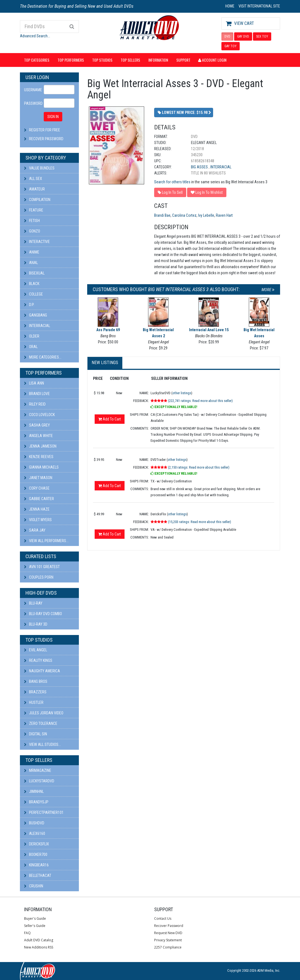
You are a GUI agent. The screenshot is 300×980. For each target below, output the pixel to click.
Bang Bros (36, 681)
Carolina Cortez (184, 215)
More (268, 290)
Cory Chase (37, 488)
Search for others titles (172, 182)
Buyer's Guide (35, 918)
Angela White (38, 436)
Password (32, 103)
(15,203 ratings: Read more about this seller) (200, 522)
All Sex (33, 179)
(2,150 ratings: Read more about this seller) (199, 467)
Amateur (34, 189)
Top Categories (37, 60)
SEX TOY (262, 36)
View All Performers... (46, 541)
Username (32, 90)
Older (32, 336)
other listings (182, 393)
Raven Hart (224, 215)
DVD (227, 36)
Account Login (212, 60)
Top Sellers (130, 60)
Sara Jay (35, 530)
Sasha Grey (37, 425)
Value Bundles (39, 168)
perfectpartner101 (44, 812)
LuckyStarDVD (39, 781)
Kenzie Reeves (39, 457)
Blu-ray (33, 603)
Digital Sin (36, 734)
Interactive (37, 242)
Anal (31, 263)
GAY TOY (231, 46)
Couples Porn (39, 577)
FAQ (27, 933)
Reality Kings (38, 660)
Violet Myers (38, 520)
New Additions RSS (39, 947)
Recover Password (46, 139)
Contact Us (163, 918)
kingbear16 (36, 865)
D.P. (29, 305)
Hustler (34, 702)
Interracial (37, 326)
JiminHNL (34, 791)
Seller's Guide (35, 926)
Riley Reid (35, 404)
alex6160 (35, 833)
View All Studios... (42, 744)
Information (158, 60)
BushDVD (34, 823)
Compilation (37, 200)
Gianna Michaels (41, 467)
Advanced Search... (35, 36)
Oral (31, 347)
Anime (32, 252)
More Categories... (43, 357)
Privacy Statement (168, 940)
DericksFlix (37, 844)
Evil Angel (36, 650)
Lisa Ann (34, 383)
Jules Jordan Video (44, 713)
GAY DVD (243, 36)
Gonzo (32, 231)
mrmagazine (38, 770)
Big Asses (200, 167)
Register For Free (45, 130)
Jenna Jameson (40, 446)
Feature (34, 210)
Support (183, 60)
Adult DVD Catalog (39, 940)
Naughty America (42, 671)
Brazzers (35, 692)
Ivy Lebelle (206, 215)
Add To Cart (110, 419)
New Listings (105, 363)
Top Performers (71, 60)
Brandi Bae (162, 215)
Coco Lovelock (39, 415)
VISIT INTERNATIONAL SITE (259, 6)
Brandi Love (37, 394)
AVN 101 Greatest (42, 567)
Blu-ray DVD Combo (43, 614)
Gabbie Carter (39, 499)
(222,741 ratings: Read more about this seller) (200, 401)
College (33, 294)
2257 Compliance (168, 947)
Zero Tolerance (41, 723)
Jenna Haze (37, 509)
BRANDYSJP (36, 802)
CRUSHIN (34, 886)
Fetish (32, 221)
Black (32, 284)
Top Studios (102, 60)
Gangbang (36, 315)
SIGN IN (53, 117)
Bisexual (34, 273)
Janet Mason (38, 478)
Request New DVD (168, 933)
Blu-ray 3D (36, 624)
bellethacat (38, 876)
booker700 (36, 854)
